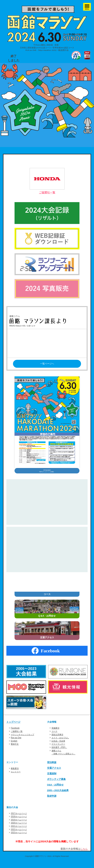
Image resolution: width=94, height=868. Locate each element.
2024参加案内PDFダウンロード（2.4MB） (47, 474)
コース (55, 737)
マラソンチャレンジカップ (24, 740)
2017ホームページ (20, 819)
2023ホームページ (20, 838)
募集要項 (15, 774)
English (14, 746)
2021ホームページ (20, 831)
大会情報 (52, 727)
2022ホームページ (20, 835)
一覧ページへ (47, 364)
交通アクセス (55, 773)
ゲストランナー (59, 749)
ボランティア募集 (57, 785)
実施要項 (56, 733)
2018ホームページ (20, 822)
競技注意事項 (58, 740)
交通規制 (52, 779)
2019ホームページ (20, 825)
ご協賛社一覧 (47, 193)
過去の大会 (13, 813)
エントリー (13, 768)
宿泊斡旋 (52, 768)
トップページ (14, 727)
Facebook (16, 733)
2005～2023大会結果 (59, 796)
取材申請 (52, 801)
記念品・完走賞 (59, 746)
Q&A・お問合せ (56, 790)
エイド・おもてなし (61, 743)
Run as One (17, 743)
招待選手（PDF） (60, 753)
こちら (84, 854)
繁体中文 (15, 749)
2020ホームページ (20, 828)
